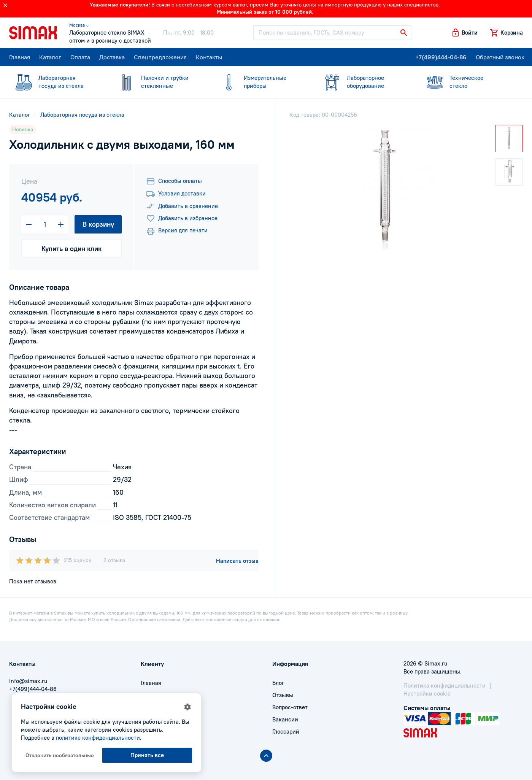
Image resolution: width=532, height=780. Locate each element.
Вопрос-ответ (290, 707)
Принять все (147, 755)
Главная (20, 57)
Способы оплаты (174, 181)
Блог (278, 683)
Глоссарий (286, 732)
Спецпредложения (160, 57)
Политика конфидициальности (445, 685)
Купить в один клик (71, 249)
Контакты (209, 57)
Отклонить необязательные (60, 755)
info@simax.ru (28, 681)
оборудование (364, 82)
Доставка (112, 57)
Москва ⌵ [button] (79, 25)
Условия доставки (176, 194)
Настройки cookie (427, 693)
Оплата (80, 57)
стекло (467, 82)
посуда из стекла (56, 82)
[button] (464, 33)
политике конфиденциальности (98, 738)
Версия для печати (177, 231)
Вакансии (285, 719)
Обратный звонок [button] (500, 57)
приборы (261, 82)
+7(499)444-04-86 (441, 57)
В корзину (98, 224)
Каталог (50, 57)
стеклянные (159, 82)
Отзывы (283, 695)
